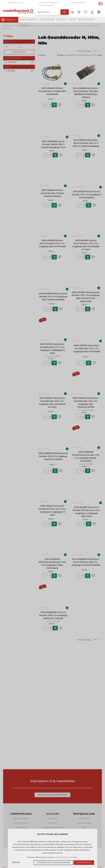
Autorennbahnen (47, 20)
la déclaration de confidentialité (66, 857)
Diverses (72, 20)
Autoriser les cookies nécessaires (53, 863)
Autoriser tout (84, 863)
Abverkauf (24, 26)
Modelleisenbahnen (28, 20)
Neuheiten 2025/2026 (86, 20)
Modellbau (61, 20)
